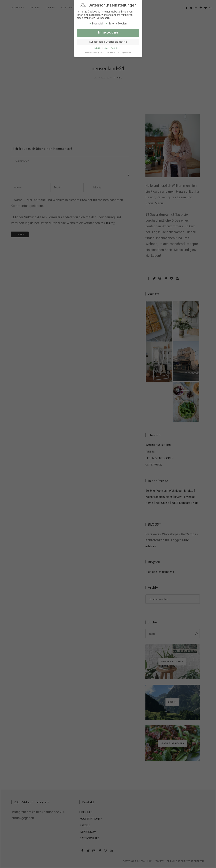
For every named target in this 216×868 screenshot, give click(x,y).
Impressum (126, 52)
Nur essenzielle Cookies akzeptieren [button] (108, 41)
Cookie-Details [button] (92, 52)
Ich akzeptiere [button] (108, 32)
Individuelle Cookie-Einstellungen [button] (108, 48)
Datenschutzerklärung (109, 52)
